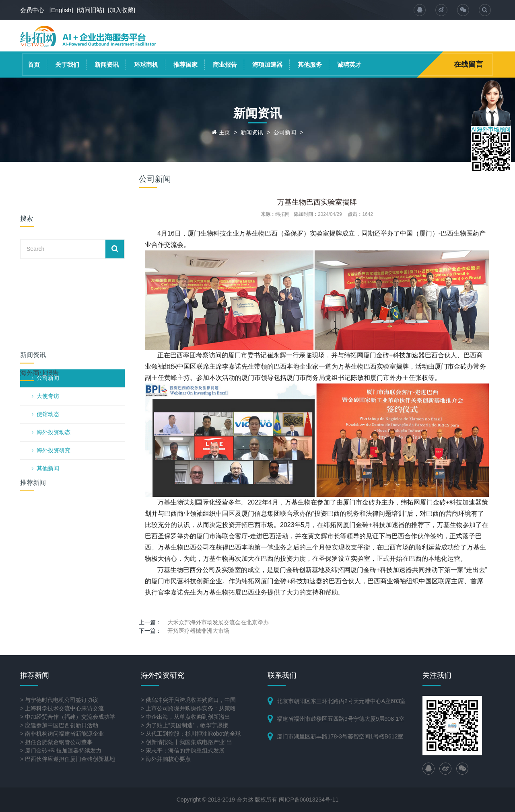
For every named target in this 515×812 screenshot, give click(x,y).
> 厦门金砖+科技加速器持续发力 (61, 750)
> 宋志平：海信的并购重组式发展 (183, 750)
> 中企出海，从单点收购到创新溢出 (185, 717)
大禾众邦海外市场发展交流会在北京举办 (218, 622)
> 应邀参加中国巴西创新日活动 (59, 725)
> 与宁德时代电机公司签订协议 (59, 700)
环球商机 (146, 65)
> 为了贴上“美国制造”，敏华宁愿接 (184, 725)
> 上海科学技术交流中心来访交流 (62, 708)
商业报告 (225, 65)
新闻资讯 (107, 65)
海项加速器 (267, 65)
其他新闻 (48, 356)
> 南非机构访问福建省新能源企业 (62, 734)
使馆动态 (48, 302)
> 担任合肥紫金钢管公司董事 (56, 742)
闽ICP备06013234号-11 (309, 800)
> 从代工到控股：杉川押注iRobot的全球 (191, 734)
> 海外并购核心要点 (166, 759)
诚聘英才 (349, 65)
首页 (34, 65)
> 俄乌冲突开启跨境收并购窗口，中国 (188, 700)
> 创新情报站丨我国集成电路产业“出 (186, 742)
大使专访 (48, 284)
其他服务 (310, 65)
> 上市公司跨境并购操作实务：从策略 (188, 708)
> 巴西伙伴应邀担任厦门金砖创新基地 (68, 759)
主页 (225, 132)
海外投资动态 (54, 320)
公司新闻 (285, 132)
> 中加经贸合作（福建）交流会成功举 (68, 717)
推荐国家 (185, 65)
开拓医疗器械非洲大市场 (198, 631)
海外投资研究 (54, 338)
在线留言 (468, 64)
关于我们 (67, 65)
